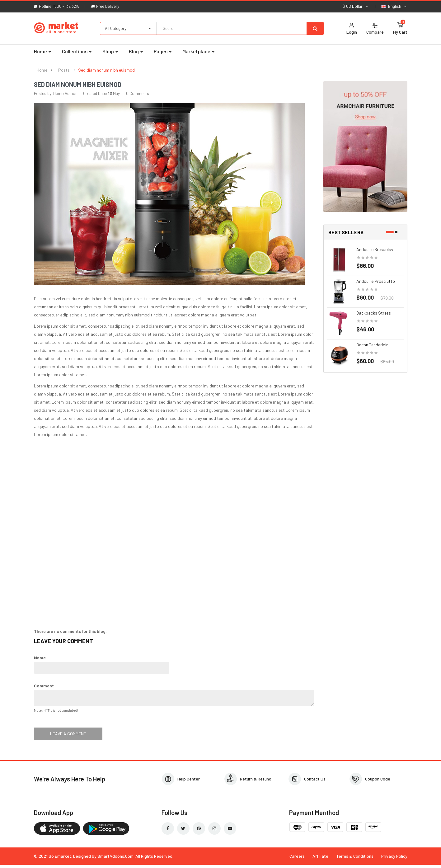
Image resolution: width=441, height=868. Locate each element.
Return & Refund (256, 779)
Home (42, 70)
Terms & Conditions (355, 856)
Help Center (189, 779)
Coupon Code (378, 779)
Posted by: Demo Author (55, 93)
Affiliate (320, 856)
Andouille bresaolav (375, 249)
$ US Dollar (356, 6)
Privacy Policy (394, 856)
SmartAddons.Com (115, 856)
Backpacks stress (374, 313)
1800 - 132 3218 (66, 6)
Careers (297, 856)
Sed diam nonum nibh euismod (106, 70)
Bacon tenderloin (372, 345)
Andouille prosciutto (376, 281)
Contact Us (315, 779)
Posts (64, 70)
